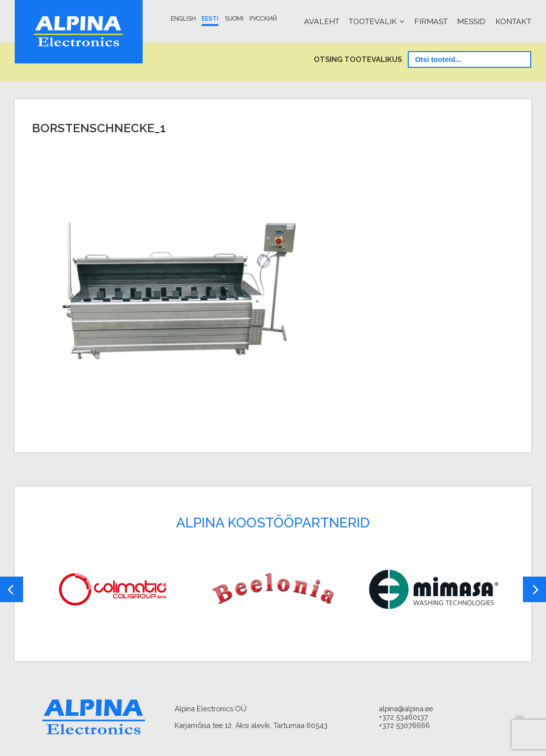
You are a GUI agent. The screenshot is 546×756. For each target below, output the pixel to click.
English (183, 19)
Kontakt (513, 21)
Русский (263, 19)
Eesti (210, 19)
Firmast (431, 21)
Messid (471, 21)
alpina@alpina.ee (406, 709)
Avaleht (322, 21)
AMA (519, 717)
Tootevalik (373, 21)
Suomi (234, 19)
